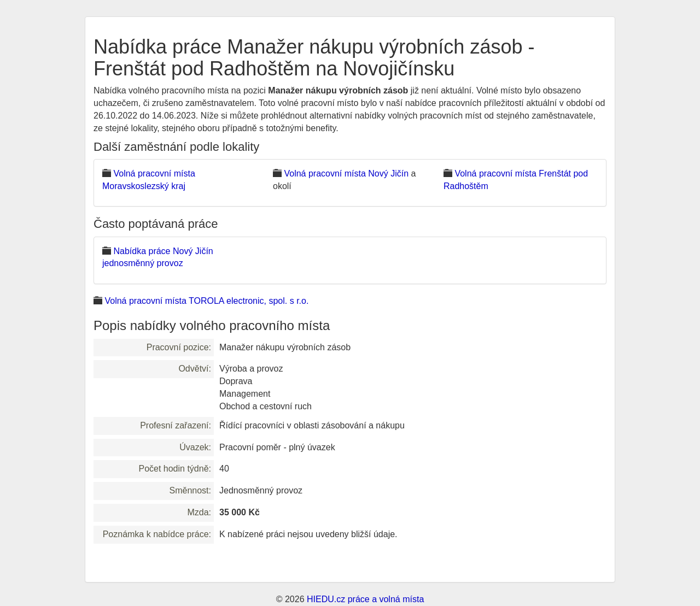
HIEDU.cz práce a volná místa (365, 599)
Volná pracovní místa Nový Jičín (346, 173)
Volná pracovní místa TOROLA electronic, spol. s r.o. (206, 301)
